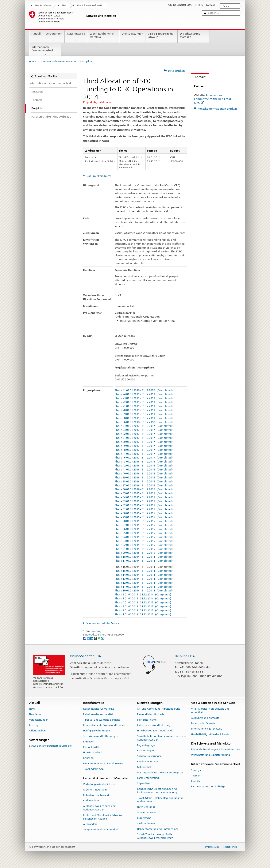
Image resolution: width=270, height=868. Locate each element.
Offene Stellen (37, 731)
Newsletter (35, 714)
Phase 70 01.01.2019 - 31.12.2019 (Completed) (144, 410)
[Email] (103, 638)
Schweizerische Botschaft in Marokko (50, 746)
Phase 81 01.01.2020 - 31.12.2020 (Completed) (144, 390)
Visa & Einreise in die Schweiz (162, 37)
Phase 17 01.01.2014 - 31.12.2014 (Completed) (144, 561)
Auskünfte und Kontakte (205, 718)
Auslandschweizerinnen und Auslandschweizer (99, 808)
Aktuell (36, 37)
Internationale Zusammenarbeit (45, 51)
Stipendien (143, 784)
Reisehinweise (76, 37)
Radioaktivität (91, 747)
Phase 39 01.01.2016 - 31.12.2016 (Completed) (144, 478)
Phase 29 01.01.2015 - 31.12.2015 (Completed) (144, 517)
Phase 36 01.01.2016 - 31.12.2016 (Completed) (144, 489)
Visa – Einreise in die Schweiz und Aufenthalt (210, 711)
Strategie (196, 770)
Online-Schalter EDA (85, 656)
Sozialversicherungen (149, 756)
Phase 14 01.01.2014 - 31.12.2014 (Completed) (144, 575)
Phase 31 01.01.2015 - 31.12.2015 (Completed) (144, 509)
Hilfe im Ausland (93, 753)
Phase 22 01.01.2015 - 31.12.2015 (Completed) (144, 545)
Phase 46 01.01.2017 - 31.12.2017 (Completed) (144, 458)
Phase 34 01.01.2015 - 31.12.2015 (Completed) (144, 497)
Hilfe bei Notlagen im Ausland (154, 731)
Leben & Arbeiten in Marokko (103, 37)
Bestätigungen (145, 751)
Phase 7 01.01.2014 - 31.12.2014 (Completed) (143, 599)
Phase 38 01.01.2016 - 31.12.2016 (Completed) (144, 482)
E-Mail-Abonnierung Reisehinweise (103, 763)
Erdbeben (89, 742)
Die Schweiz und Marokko (194, 37)
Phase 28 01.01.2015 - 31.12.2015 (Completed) (144, 521)
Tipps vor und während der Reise (102, 720)
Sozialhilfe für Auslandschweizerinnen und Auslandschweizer (162, 738)
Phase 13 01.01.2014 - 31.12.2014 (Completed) (144, 579)
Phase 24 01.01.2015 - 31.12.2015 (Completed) (144, 537)
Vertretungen (54, 37)
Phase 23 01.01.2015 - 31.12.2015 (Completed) (144, 541)
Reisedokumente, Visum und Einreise (104, 725)
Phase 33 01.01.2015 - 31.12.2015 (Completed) (144, 501)
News (32, 709)
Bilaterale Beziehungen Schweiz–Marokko (215, 749)
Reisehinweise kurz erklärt (98, 714)
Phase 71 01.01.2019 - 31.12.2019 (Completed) (144, 406)
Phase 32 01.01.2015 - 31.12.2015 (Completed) (144, 505)
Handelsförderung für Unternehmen (158, 829)
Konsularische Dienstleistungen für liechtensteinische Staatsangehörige (158, 791)
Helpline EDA (185, 656)
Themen (196, 776)
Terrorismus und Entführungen (101, 736)
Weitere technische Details (103, 623)
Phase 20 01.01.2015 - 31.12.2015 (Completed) (144, 553)
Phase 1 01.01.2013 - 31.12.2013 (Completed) (143, 615)
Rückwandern (91, 801)
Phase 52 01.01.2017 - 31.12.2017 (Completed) (144, 434)
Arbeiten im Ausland (95, 790)
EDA (64, 5)
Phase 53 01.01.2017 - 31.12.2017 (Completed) (144, 430)
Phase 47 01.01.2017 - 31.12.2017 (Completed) (144, 454)
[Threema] (96, 638)
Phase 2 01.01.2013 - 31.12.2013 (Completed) (143, 611)
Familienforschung (148, 778)
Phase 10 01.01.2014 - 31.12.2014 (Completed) (144, 591)
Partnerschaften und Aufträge (208, 787)
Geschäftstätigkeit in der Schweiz (210, 734)
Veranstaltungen (39, 720)
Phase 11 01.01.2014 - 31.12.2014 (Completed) (144, 587)
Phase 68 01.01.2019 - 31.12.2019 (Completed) (144, 418)
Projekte (196, 781)
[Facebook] (85, 638)
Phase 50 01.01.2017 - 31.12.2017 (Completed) (144, 442)
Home (33, 61)
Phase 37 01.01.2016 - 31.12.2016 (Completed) (144, 486)
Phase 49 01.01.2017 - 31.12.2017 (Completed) (144, 446)
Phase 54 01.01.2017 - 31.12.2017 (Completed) (144, 426)
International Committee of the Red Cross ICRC (212, 99)
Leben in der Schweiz (203, 723)
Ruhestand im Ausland (96, 795)
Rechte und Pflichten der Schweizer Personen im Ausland (103, 817)
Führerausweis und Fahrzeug (154, 725)
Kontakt (198, 77)
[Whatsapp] (99, 638)
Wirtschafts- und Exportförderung (210, 755)
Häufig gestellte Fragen (96, 731)
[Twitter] (89, 638)
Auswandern (90, 824)
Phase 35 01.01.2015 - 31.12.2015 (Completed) (144, 493)
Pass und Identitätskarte (151, 714)
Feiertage (35, 725)
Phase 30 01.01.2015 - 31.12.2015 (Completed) (144, 513)
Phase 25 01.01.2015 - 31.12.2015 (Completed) (144, 533)
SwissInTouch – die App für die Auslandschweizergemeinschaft (155, 836)
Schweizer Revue (147, 812)
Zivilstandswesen (147, 823)
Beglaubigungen (147, 745)
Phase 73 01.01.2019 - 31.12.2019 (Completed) (144, 398)
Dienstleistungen (132, 37)
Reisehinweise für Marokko (99, 709)
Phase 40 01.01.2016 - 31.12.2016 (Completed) (144, 474)
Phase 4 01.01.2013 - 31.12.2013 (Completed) (143, 603)
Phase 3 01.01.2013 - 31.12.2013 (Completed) (143, 607)
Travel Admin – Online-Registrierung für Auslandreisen (160, 800)
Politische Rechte (147, 720)
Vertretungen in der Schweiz (100, 784)
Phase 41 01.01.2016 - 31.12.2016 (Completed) (144, 470)
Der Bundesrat (43, 5)
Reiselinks (89, 758)
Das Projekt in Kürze (99, 176)
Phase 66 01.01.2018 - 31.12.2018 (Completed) (144, 422)
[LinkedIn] (92, 638)
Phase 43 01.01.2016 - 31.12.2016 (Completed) (144, 462)
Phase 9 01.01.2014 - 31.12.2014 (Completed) (143, 595)
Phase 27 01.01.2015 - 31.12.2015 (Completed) (144, 525)
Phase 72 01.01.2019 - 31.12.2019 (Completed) (144, 402)
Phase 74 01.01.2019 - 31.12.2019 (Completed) (144, 394)
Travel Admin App (93, 769)
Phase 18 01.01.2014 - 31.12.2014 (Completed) (144, 557)
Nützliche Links (146, 807)
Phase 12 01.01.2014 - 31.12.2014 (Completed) (144, 583)
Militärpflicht (145, 767)
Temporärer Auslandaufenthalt (101, 830)
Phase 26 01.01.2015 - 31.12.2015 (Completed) (144, 529)
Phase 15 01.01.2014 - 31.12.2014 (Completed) (144, 571)
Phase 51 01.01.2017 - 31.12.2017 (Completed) (144, 438)
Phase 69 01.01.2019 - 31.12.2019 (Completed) (144, 414)
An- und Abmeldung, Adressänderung (159, 709)
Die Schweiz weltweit (90, 5)
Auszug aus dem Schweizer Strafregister (160, 773)
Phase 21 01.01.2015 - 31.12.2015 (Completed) (144, 549)
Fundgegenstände (147, 762)
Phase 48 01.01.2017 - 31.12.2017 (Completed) (144, 450)
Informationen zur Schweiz (207, 729)
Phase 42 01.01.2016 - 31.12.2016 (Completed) (144, 466)
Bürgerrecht (144, 818)
